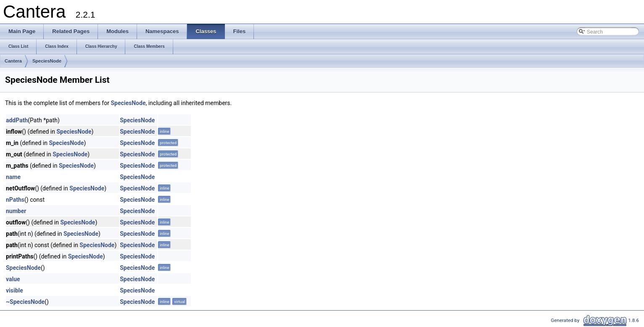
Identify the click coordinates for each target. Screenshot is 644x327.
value (13, 279)
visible (15, 290)
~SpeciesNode (25, 302)
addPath (17, 120)
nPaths (15, 200)
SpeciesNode (47, 61)
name (13, 177)
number (16, 211)
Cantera (13, 61)
